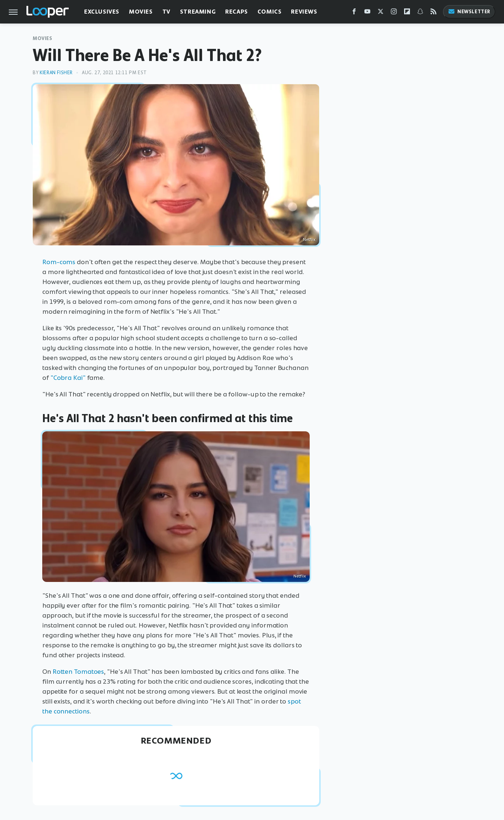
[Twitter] (381, 13)
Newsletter (469, 12)
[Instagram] (394, 13)
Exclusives (102, 12)
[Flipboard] (407, 13)
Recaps (237, 12)
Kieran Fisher (56, 73)
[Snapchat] (420, 13)
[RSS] (433, 13)
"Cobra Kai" (68, 378)
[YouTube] (367, 13)
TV (166, 12)
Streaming (198, 12)
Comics (270, 12)
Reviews (304, 12)
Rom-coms (59, 262)
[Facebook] (354, 13)
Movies (141, 12)
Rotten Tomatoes (78, 672)
